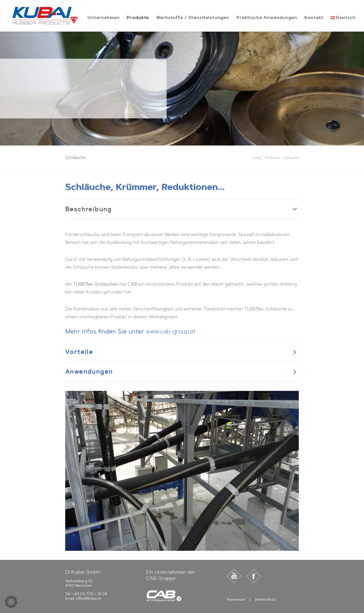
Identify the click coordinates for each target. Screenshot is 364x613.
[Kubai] (42, 16)
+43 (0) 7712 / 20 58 (90, 594)
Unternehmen (97, 17)
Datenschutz (265, 599)
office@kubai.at (88, 598)
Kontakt (308, 17)
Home (256, 158)
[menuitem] (97, 17)
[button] (11, 602)
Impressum (236, 599)
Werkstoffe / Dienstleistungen (187, 17)
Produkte (132, 17)
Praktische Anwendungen (261, 17)
